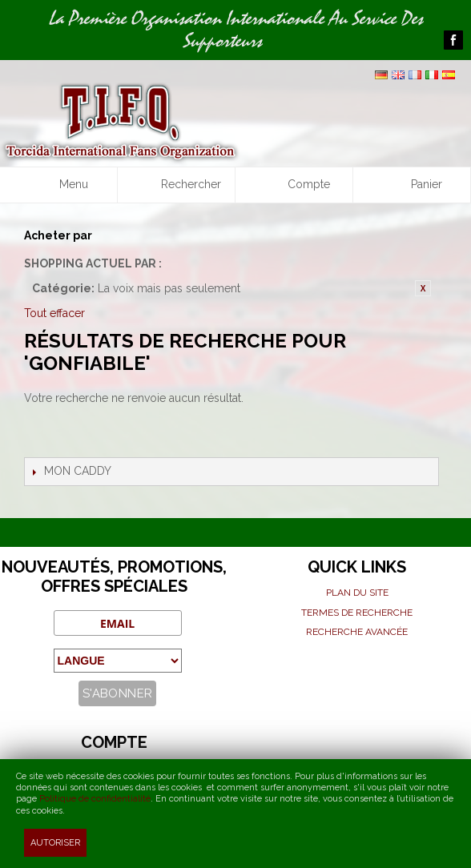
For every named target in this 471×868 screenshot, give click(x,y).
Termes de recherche (357, 613)
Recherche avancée (357, 632)
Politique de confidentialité (95, 799)
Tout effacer (54, 313)
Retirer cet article (423, 288)
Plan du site (357, 593)
